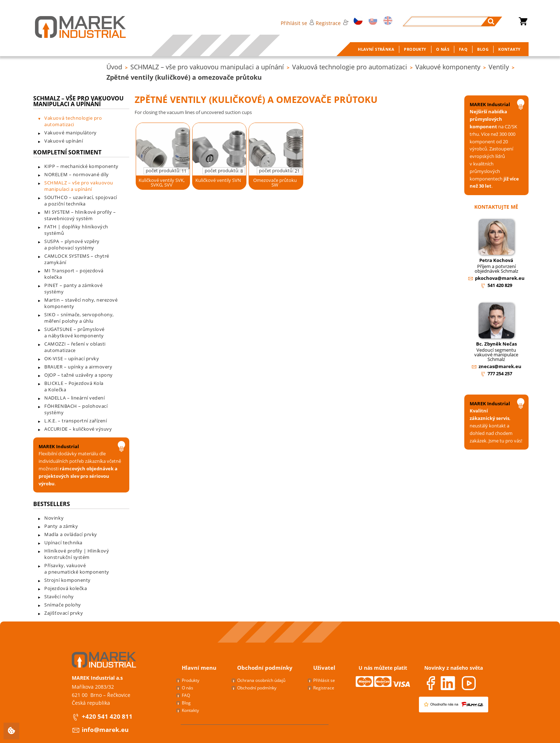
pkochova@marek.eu (500, 278)
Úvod (114, 67)
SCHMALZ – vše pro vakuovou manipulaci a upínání (207, 67)
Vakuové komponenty (448, 67)
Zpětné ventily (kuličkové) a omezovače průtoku (184, 77)
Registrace (332, 23)
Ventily (499, 67)
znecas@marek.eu (500, 366)
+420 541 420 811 (107, 716)
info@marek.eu (105, 730)
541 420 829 (500, 285)
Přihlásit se (297, 23)
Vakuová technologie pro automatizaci (350, 67)
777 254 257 (500, 373)
